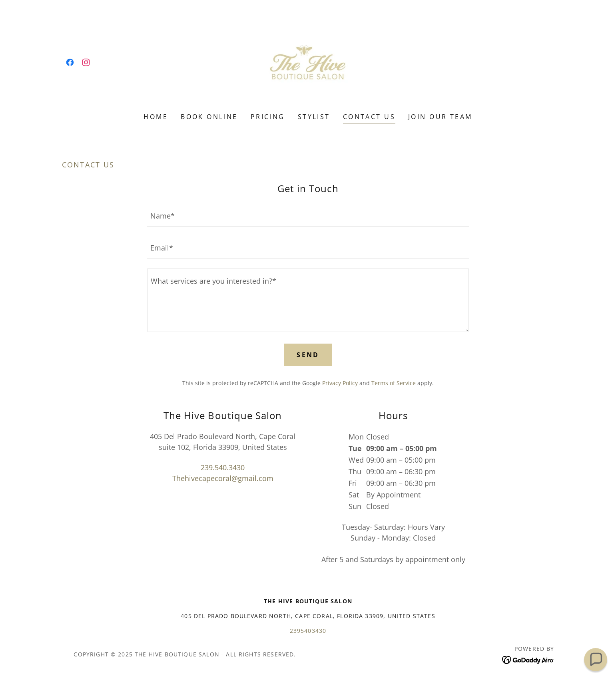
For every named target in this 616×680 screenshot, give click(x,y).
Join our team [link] (440, 117)
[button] (596, 660)
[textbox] (308, 215)
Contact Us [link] (369, 117)
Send (308, 355)
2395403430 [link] (308, 631)
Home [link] (156, 117)
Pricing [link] (268, 117)
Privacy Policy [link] (340, 383)
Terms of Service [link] (394, 383)
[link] (70, 62)
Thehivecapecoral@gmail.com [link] (223, 478)
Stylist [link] (314, 117)
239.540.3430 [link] (223, 467)
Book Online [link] (209, 117)
